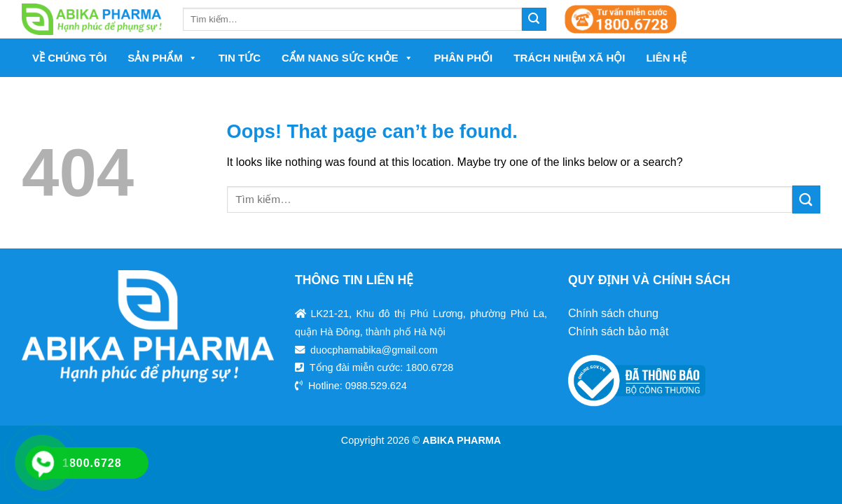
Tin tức (240, 58)
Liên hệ (666, 58)
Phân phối (464, 58)
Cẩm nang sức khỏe (347, 58)
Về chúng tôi (69, 58)
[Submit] (806, 199)
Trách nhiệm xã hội (569, 58)
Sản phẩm (162, 58)
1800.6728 (429, 367)
